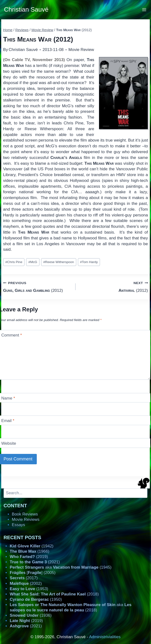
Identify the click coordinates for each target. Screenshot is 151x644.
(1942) (31, 546)
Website (9, 443)
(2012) (37, 286)
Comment (11, 335)
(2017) (24, 578)
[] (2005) (33, 573)
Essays (19, 525)
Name (8, 398)
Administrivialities (105, 637)
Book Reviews (25, 514)
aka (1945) (60, 567)
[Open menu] (144, 10)
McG (33, 262)
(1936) (31, 615)
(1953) (29, 589)
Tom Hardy (89, 262)
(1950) (36, 599)
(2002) (26, 583)
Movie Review (81, 50)
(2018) (54, 594)
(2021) (35, 562)
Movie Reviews (26, 519)
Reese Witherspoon (59, 262)
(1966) (29, 551)
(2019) (29, 557)
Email (8, 421)
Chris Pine (14, 262)
